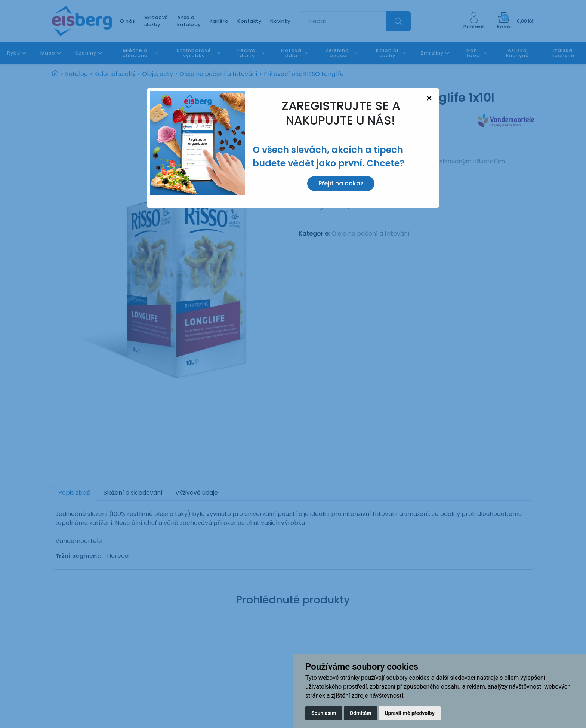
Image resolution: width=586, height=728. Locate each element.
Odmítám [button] (361, 713)
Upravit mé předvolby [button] (409, 713)
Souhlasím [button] (324, 713)
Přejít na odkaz (341, 183)
